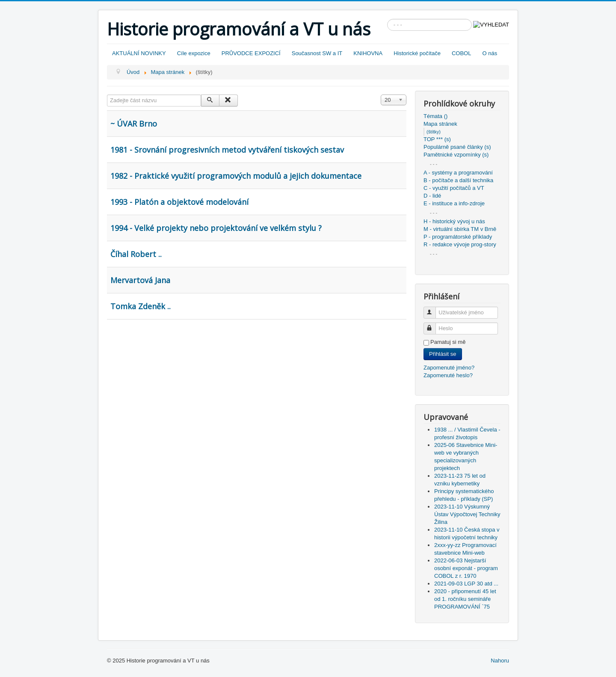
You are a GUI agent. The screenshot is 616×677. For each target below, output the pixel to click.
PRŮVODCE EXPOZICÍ (251, 53)
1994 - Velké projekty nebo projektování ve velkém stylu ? (216, 228)
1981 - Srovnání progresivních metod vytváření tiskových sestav (227, 150)
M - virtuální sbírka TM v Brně (460, 229)
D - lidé (432, 196)
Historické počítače (417, 53)
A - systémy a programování (458, 173)
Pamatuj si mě (448, 342)
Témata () (435, 116)
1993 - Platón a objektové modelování (179, 202)
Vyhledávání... (387, 19)
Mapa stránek (440, 124)
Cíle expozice (194, 53)
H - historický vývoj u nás (454, 221)
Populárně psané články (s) (457, 147)
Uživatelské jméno (434, 309)
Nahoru (500, 661)
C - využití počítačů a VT (454, 188)
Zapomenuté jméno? (449, 368)
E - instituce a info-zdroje (454, 203)
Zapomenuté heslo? (448, 375)
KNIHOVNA (368, 53)
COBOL (462, 53)
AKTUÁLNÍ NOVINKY (139, 53)
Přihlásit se (443, 354)
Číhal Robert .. (136, 254)
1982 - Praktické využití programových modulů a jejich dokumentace (236, 176)
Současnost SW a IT (317, 53)
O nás (490, 53)
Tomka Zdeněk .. (141, 306)
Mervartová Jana (140, 280)
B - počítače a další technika (458, 180)
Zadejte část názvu (107, 95)
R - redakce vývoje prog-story (460, 244)
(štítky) (434, 132)
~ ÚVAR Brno (134, 124)
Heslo (434, 325)
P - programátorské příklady (458, 237)
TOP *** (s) (437, 139)
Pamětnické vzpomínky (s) (456, 155)
